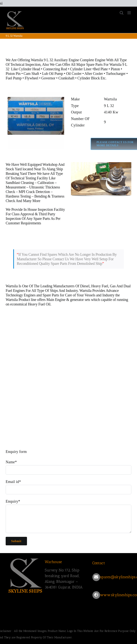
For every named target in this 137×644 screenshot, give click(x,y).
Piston (115, 69)
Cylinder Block (89, 78)
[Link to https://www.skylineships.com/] (96, 595)
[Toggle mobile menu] (129, 13)
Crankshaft (66, 78)
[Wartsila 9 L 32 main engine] (36, 120)
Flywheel (32, 78)
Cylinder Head (29, 69)
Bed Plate (101, 69)
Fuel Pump (14, 78)
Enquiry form (16, 452)
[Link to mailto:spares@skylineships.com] (96, 577)
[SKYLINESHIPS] (25, 575)
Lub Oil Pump (53, 74)
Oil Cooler (74, 74)
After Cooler (94, 74)
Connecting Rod (55, 69)
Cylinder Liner (81, 69)
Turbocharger (116, 74)
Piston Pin (13, 74)
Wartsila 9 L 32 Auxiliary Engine (55, 60)
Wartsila (12, 286)
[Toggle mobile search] (122, 13)
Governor (48, 78)
